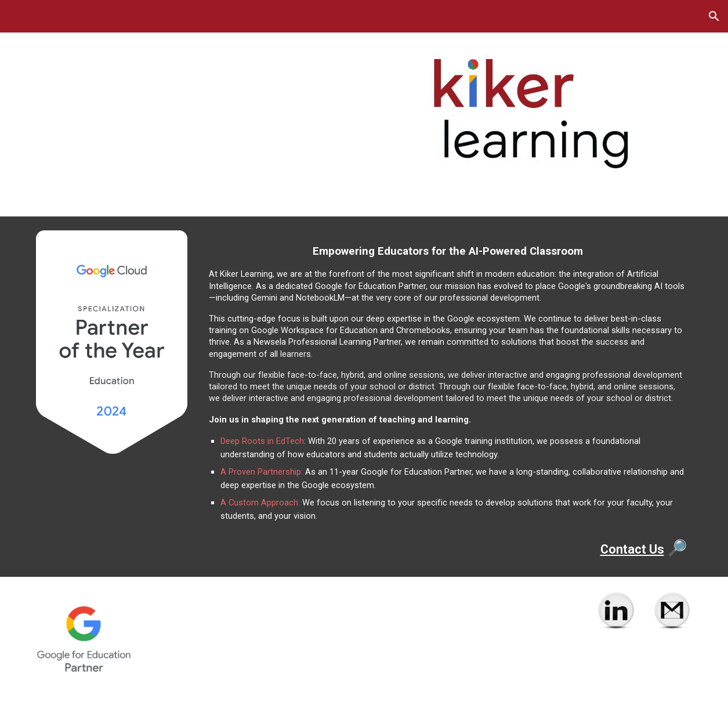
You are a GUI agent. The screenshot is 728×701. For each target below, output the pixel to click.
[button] (714, 16)
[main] (448, 397)
